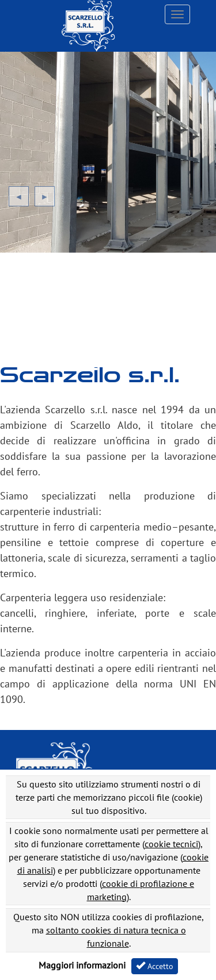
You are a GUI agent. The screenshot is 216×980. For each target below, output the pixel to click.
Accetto (155, 966)
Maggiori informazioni (82, 965)
